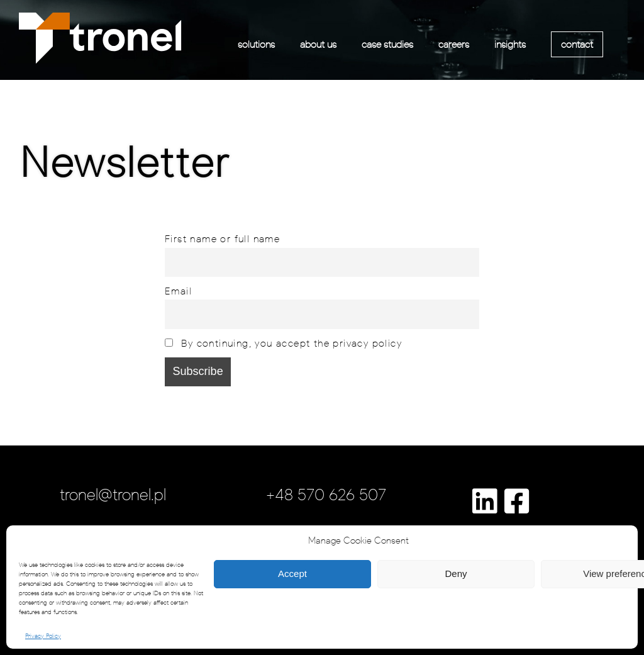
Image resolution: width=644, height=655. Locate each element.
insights (510, 44)
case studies (387, 44)
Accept (292, 574)
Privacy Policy (43, 636)
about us (318, 44)
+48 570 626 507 (326, 495)
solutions (256, 44)
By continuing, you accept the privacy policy (283, 343)
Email (178, 291)
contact (577, 44)
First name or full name (222, 238)
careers (454, 44)
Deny (456, 574)
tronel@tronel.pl (113, 495)
